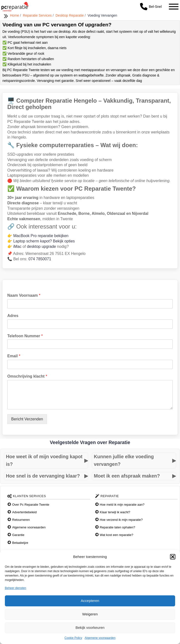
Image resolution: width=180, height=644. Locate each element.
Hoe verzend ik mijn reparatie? (121, 520)
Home (15, 15)
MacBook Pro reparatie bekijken (41, 236)
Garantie (18, 535)
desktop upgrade (41, 246)
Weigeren (90, 614)
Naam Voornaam (24, 295)
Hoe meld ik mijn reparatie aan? (122, 505)
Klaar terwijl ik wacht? (115, 512)
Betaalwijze (20, 543)
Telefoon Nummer (25, 336)
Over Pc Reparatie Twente (31, 505)
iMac (17, 246)
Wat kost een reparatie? (117, 535)
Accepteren (90, 601)
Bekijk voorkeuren (90, 628)
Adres (13, 316)
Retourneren (21, 520)
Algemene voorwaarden (100, 638)
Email (14, 356)
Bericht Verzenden (27, 419)
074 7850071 (40, 259)
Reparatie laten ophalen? (118, 527)
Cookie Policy (73, 638)
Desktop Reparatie (70, 15)
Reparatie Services (38, 15)
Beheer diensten (15, 588)
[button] (173, 557)
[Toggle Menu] (174, 7)
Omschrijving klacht (27, 376)
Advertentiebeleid (24, 512)
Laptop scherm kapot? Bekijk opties (44, 241)
